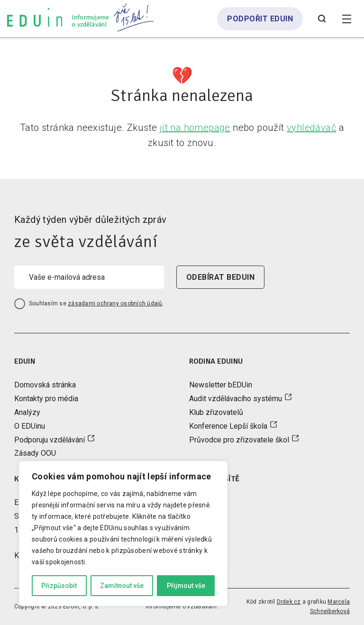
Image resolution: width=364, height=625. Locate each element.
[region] (123, 533)
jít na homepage (195, 128)
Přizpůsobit (59, 586)
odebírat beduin (220, 277)
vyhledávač (311, 128)
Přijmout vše (186, 586)
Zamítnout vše (122, 586)
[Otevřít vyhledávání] (322, 19)
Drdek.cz (289, 602)
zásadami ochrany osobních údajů (115, 303)
